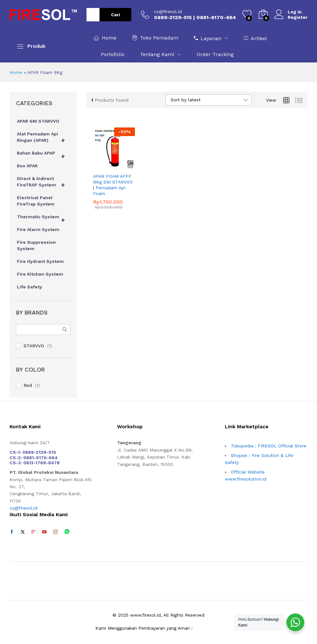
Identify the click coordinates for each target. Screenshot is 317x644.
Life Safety (29, 287)
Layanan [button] (208, 38)
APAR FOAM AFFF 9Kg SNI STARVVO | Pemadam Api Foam (113, 185)
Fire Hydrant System (40, 261)
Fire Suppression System (36, 245)
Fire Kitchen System (40, 274)
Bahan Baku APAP (44, 155)
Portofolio (113, 54)
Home (105, 38)
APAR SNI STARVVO (38, 121)
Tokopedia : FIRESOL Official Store (269, 446)
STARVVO (34, 346)
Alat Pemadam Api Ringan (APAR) (44, 139)
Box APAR (27, 166)
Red (28, 385)
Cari (115, 15)
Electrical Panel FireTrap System (36, 201)
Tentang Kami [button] (157, 54)
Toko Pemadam (155, 38)
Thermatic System (44, 218)
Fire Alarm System (38, 229)
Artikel (255, 38)
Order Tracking (215, 54)
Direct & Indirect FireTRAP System (44, 183)
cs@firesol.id (168, 11)
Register (298, 17)
